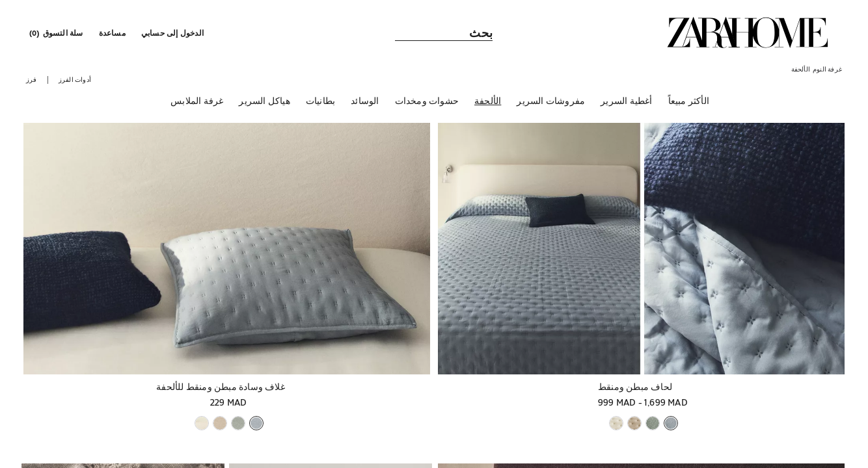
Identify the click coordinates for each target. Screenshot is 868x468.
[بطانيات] (320, 103)
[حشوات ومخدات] (427, 103)
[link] (748, 32)
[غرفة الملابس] (197, 103)
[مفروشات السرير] (551, 103)
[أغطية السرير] (626, 103)
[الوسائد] (365, 103)
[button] (174, 32)
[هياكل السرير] (264, 103)
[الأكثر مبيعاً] (689, 103)
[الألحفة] (488, 103)
